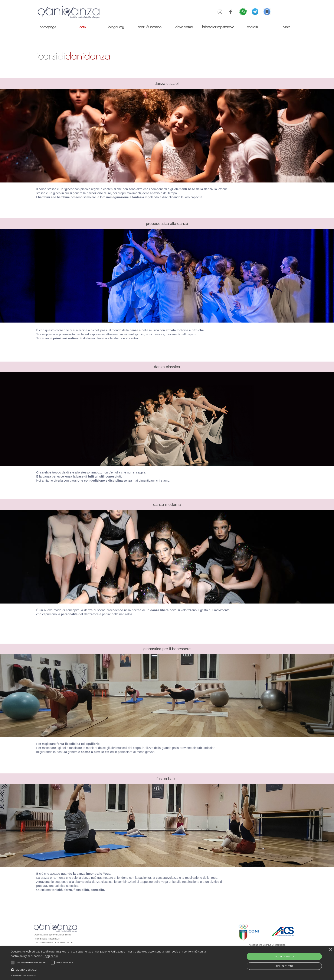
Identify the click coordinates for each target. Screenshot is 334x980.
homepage (48, 27)
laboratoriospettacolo (218, 27)
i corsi (82, 27)
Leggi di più (51, 956)
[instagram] (220, 12)
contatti (252, 27)
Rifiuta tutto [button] (284, 966)
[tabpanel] (133, 56)
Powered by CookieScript (23, 976)
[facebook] (231, 12)
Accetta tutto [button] (284, 956)
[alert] (167, 963)
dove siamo (184, 27)
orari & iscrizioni (150, 27)
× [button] (330, 950)
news (286, 27)
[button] (267, 10)
